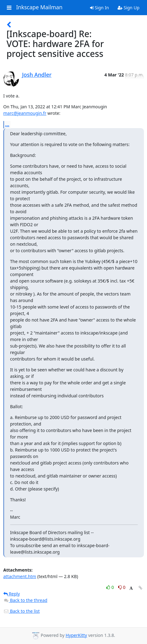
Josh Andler (37, 75)
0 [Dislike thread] (122, 587)
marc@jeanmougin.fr (25, 113)
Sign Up (129, 8)
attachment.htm (20, 576)
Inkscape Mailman (39, 7)
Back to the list (22, 611)
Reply (12, 594)
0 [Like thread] (111, 587)
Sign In (99, 8)
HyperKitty (76, 635)
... (7, 124)
